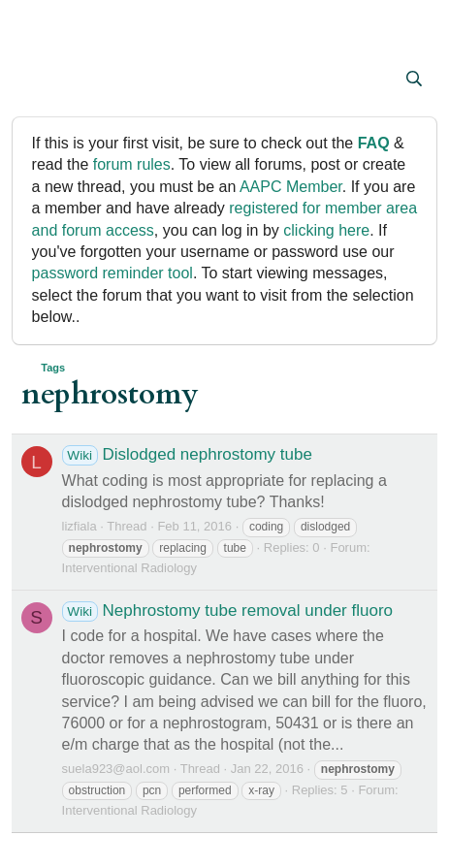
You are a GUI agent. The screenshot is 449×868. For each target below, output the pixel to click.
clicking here (326, 230)
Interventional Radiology (129, 568)
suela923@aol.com (116, 769)
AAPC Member (291, 187)
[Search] (415, 80)
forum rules (132, 164)
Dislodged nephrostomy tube (187, 454)
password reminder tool (112, 273)
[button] (38, 80)
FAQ (374, 143)
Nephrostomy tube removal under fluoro (227, 611)
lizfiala (80, 526)
